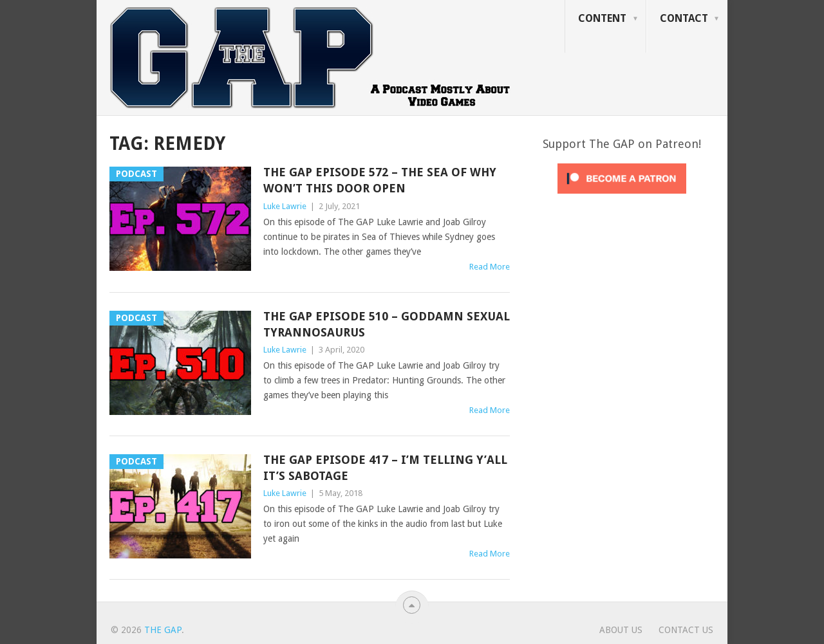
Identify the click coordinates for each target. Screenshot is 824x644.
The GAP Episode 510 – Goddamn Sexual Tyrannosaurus (387, 324)
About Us (621, 630)
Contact (684, 18)
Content (602, 18)
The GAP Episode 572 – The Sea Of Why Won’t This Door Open (380, 180)
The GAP (163, 630)
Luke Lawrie (285, 206)
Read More (490, 267)
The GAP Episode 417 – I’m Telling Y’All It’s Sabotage (385, 468)
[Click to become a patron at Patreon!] (622, 197)
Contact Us (686, 630)
